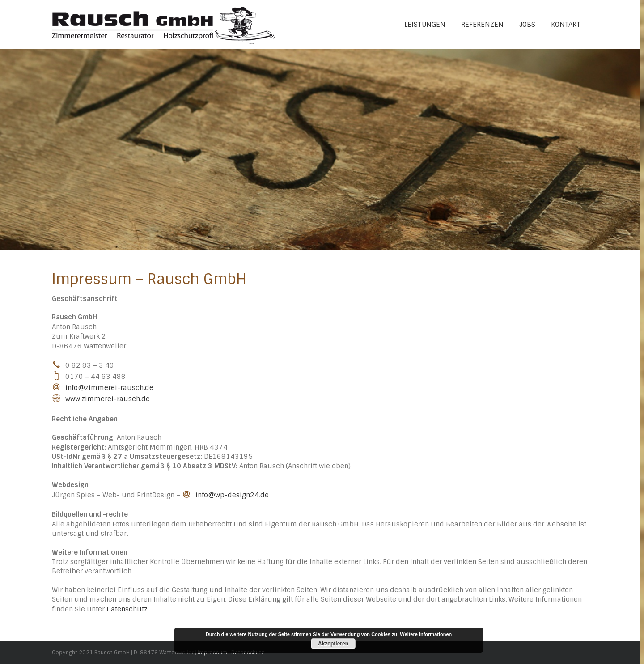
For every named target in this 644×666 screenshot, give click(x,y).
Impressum (212, 653)
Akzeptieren (333, 644)
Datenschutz (127, 609)
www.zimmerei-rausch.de (108, 399)
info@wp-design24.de (232, 495)
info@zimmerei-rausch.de (109, 388)
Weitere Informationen (426, 634)
